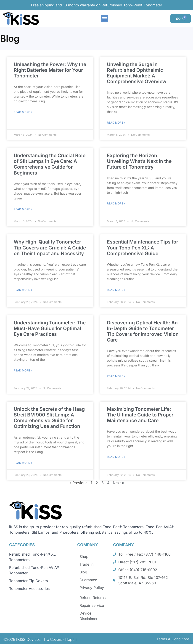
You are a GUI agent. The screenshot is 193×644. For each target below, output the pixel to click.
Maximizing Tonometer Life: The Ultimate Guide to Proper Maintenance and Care (140, 415)
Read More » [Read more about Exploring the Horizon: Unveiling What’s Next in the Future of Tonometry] (116, 203)
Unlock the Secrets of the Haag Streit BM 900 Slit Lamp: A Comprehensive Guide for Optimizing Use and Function (49, 418)
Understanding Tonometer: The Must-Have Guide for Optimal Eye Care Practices (50, 328)
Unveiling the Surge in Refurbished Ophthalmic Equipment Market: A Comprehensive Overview (137, 73)
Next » (118, 483)
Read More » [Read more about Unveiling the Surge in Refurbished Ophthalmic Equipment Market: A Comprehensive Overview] (116, 123)
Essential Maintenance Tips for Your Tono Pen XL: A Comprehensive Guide (143, 248)
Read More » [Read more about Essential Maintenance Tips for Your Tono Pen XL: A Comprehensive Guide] (116, 290)
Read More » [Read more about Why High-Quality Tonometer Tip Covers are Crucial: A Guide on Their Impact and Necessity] (23, 290)
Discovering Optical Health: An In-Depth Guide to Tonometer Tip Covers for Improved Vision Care (143, 331)
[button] (104, 19)
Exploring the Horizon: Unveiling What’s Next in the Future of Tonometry (139, 161)
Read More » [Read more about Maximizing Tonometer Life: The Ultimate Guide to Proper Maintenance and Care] (116, 457)
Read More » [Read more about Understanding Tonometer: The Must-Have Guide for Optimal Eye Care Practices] (23, 370)
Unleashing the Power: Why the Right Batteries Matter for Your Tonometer (50, 70)
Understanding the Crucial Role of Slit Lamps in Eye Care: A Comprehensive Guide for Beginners (50, 164)
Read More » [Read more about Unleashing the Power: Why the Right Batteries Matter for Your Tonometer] (23, 112)
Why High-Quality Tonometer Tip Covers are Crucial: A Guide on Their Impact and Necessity (50, 248)
